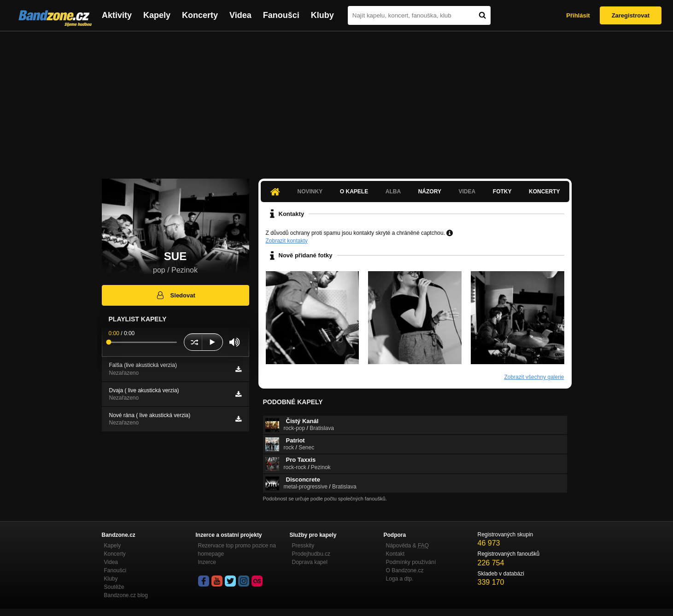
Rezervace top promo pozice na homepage (237, 550)
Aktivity (117, 15)
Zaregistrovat (631, 15)
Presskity (303, 546)
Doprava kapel (310, 562)
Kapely (157, 15)
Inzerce (207, 562)
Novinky (310, 192)
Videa (240, 15)
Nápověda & (407, 546)
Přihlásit (578, 15)
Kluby (322, 15)
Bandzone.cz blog (126, 595)
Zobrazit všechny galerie (534, 377)
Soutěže (114, 587)
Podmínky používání (411, 562)
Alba (393, 192)
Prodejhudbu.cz (311, 554)
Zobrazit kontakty (287, 241)
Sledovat (175, 295)
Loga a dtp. (400, 579)
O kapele (354, 192)
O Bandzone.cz (405, 570)
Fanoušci (281, 15)
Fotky (502, 192)
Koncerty (200, 15)
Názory (430, 192)
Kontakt (395, 554)
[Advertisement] (337, 100)
